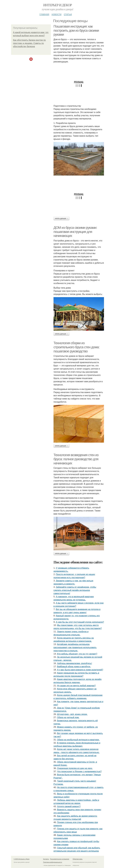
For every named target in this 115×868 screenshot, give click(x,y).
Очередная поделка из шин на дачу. (75, 768)
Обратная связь (78, 859)
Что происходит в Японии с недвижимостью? (79, 771)
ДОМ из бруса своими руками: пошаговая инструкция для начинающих (75, 232)
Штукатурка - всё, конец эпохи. (72, 714)
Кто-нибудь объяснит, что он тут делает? (77, 654)
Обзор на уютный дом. (68, 717)
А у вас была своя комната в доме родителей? (80, 670)
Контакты (46, 859)
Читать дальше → (61, 218)
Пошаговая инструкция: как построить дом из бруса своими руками (76, 30)
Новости (56, 14)
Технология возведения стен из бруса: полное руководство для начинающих (76, 459)
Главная (44, 14)
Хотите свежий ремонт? (69, 806)
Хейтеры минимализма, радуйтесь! (74, 663)
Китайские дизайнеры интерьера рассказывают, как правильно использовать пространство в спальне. (75, 647)
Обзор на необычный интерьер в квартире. (78, 740)
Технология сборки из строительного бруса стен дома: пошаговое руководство (76, 347)
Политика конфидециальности (53, 862)
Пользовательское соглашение (60, 859)
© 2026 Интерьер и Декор (22, 859)
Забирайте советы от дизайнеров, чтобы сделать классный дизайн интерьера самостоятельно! (75, 590)
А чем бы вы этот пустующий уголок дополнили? (80, 622)
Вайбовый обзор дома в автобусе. (74, 667)
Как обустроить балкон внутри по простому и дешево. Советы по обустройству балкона (29, 43)
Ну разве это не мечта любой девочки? (76, 686)
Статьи (68, 14)
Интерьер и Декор (58, 5)
